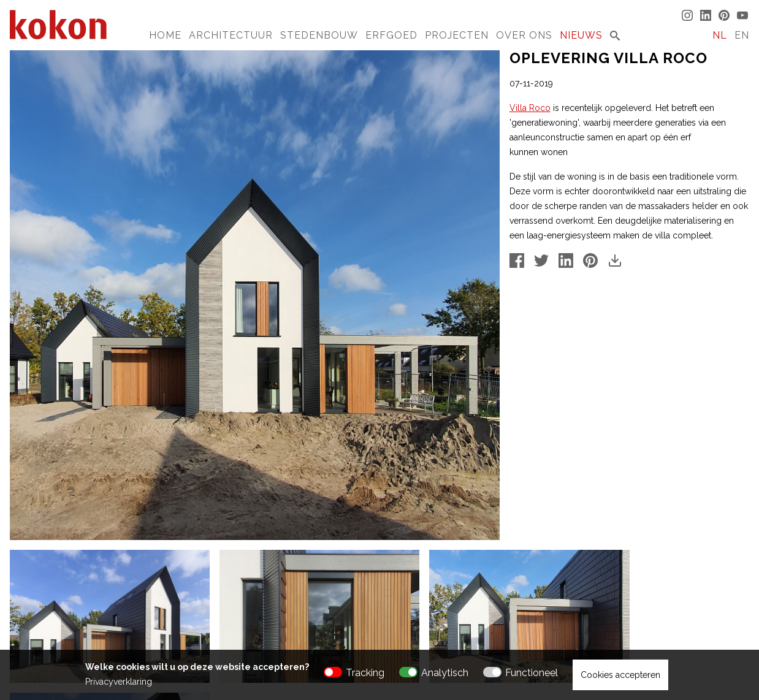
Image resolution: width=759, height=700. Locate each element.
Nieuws (581, 35)
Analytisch (445, 673)
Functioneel (532, 673)
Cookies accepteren (620, 675)
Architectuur (231, 35)
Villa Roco (530, 108)
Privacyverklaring (119, 682)
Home (165, 35)
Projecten (457, 35)
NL (720, 35)
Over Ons (524, 35)
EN (742, 35)
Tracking (365, 673)
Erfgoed (391, 35)
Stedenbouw (319, 35)
